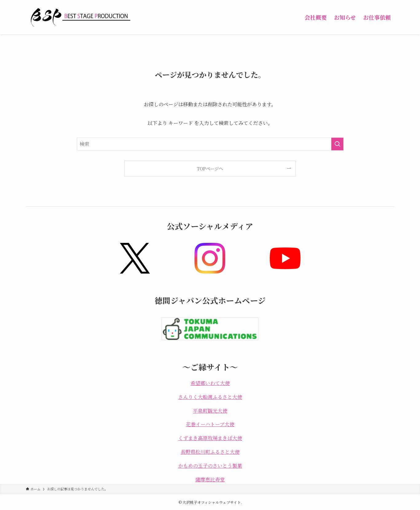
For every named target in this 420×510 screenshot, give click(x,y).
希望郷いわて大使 (210, 383)
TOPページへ (210, 168)
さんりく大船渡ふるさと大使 (210, 397)
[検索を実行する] (337, 144)
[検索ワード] (210, 144)
